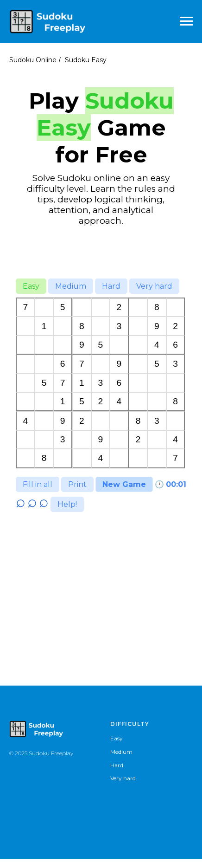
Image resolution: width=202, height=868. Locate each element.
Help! (67, 513)
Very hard (154, 286)
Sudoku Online (33, 60)
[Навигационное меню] (186, 21)
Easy (31, 286)
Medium (71, 286)
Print (77, 484)
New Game (124, 484)
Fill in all (38, 484)
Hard (111, 286)
